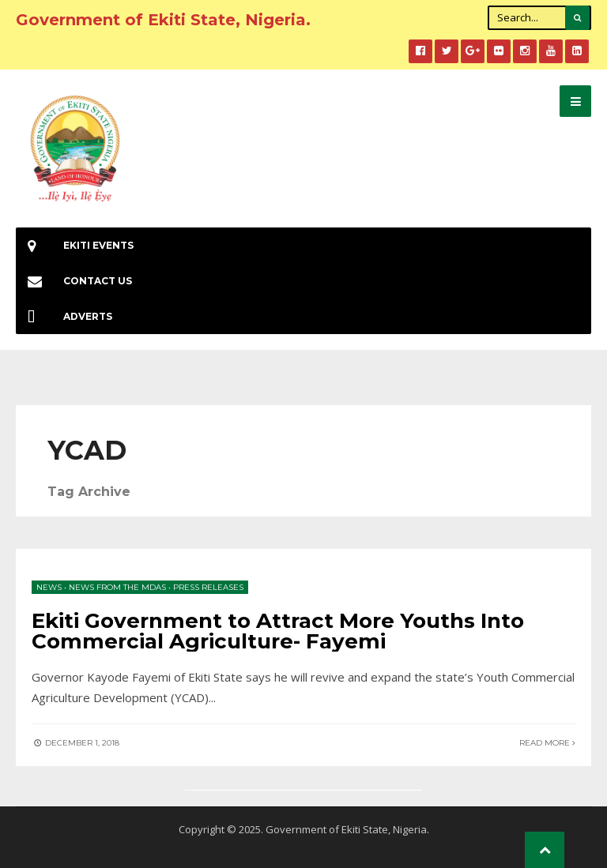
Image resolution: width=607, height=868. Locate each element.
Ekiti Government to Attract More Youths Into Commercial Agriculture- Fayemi (278, 631)
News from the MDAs (117, 587)
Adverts (64, 316)
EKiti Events (75, 245)
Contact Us (74, 281)
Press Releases (208, 587)
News (49, 587)
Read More (547, 743)
